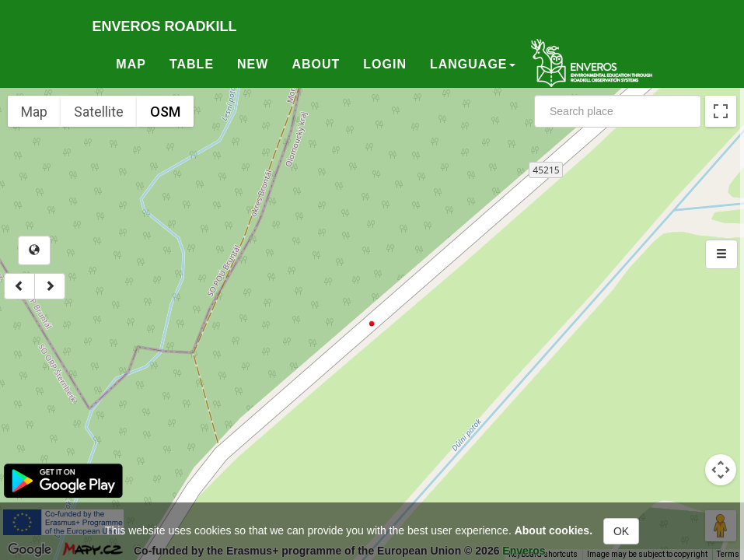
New (253, 64)
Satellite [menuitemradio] (99, 112)
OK (621, 531)
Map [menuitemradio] (34, 112)
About (316, 64)
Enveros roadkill (165, 26)
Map (131, 64)
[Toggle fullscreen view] (721, 111)
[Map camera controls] (721, 470)
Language (473, 64)
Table (192, 64)
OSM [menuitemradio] (165, 112)
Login (385, 64)
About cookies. (554, 530)
